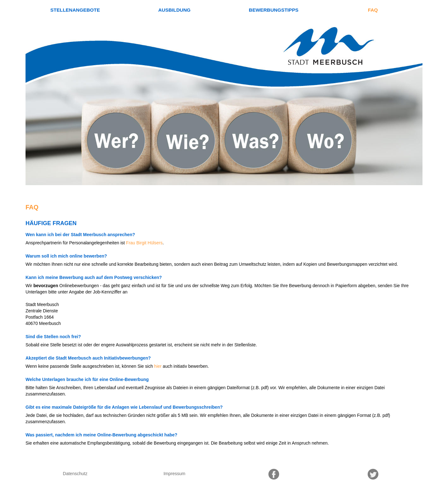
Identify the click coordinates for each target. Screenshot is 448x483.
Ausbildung (174, 10)
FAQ (373, 10)
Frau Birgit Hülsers (144, 243)
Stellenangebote (75, 10)
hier (158, 366)
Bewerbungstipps (274, 10)
